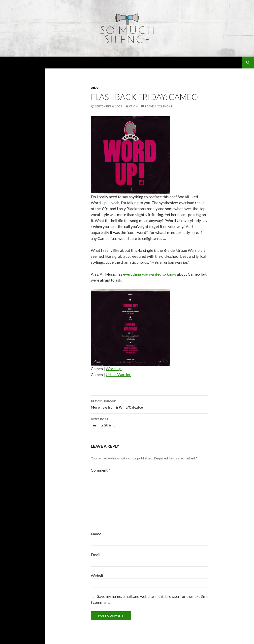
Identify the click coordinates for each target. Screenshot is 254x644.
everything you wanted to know (150, 274)
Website (98, 575)
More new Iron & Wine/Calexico (150, 404)
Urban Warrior (118, 374)
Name (96, 534)
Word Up (114, 369)
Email (95, 555)
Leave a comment (159, 106)
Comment (100, 470)
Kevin (133, 106)
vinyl (95, 88)
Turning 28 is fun (150, 422)
